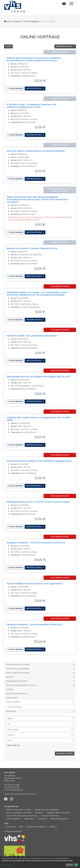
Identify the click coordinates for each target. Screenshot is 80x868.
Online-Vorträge (14, 704)
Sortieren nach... (65, 46)
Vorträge (9, 687)
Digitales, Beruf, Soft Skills (40, 678)
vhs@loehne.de (16, 787)
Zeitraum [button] (40, 732)
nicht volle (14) (13, 743)
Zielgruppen (40, 709)
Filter (8, 46)
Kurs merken (15, 88)
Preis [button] (40, 738)
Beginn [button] (40, 716)
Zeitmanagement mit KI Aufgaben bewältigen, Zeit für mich (38, 375)
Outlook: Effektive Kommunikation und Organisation (35, 581)
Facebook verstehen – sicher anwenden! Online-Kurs (34, 622)
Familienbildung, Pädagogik (40, 666)
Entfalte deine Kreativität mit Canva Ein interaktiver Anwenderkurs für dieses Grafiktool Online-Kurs (34, 59)
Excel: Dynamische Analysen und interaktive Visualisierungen (39, 459)
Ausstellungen (12, 695)
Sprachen (40, 674)
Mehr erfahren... (7, 865)
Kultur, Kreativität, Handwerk (40, 670)
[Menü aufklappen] (71, 3)
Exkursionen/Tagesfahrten (17, 691)
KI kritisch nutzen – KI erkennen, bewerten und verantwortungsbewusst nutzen (31, 106)
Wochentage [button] (40, 727)
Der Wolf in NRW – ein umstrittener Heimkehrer (32, 335)
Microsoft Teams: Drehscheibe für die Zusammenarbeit (36, 151)
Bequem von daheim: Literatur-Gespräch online (32, 248)
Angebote (18, 21)
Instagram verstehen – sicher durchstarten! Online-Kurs (36, 541)
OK (76, 865)
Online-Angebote (31, 21)
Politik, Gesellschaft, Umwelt (40, 662)
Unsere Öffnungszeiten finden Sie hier (20, 791)
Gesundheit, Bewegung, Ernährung (40, 683)
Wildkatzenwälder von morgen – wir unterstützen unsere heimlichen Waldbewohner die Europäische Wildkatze (37, 293)
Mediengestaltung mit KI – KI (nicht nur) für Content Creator (38, 500)
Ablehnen (70, 865)
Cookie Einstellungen (13, 829)
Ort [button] (40, 721)
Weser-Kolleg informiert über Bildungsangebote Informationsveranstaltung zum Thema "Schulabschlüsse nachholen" (37, 199)
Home (8, 21)
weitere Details (35, 88)
